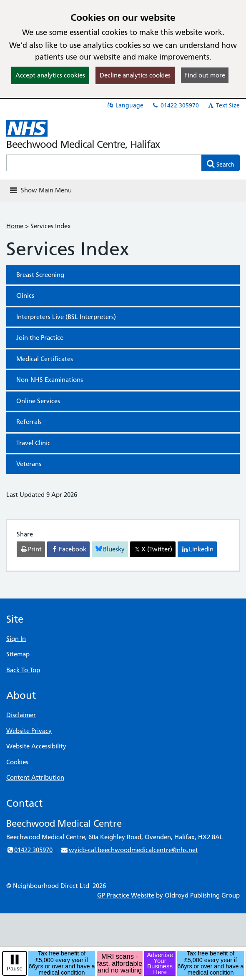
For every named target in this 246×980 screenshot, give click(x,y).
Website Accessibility (36, 746)
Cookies (17, 762)
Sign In (16, 639)
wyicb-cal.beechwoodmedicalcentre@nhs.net (129, 850)
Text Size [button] (223, 105)
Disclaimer (21, 715)
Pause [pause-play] (15, 969)
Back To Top (23, 670)
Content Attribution (35, 777)
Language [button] (125, 105)
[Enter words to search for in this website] (104, 163)
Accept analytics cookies (50, 75)
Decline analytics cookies (135, 75)
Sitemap (18, 654)
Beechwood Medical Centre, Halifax (83, 144)
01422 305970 (175, 105)
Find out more (205, 75)
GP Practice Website (126, 895)
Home (15, 226)
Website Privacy (29, 731)
